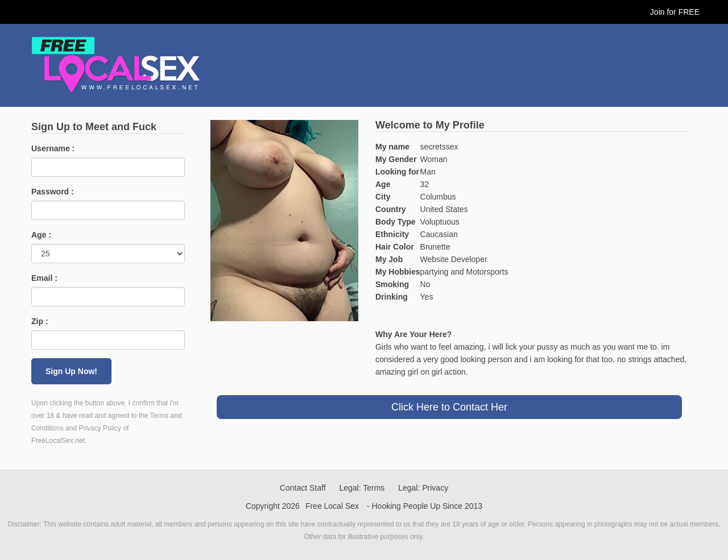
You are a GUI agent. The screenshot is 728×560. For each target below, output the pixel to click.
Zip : (40, 321)
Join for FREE (675, 12)
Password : (53, 192)
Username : (53, 148)
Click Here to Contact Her (449, 407)
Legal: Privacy (423, 488)
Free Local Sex (332, 506)
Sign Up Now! (71, 371)
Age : (41, 235)
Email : (44, 278)
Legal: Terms (362, 488)
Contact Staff (303, 488)
